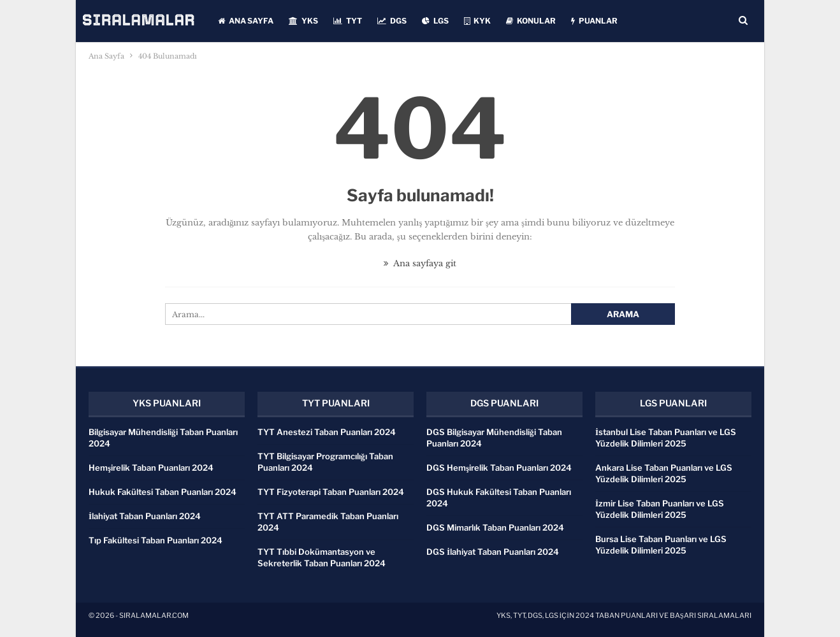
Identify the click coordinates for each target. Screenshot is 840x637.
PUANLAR (594, 21)
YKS (303, 21)
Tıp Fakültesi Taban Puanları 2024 (156, 540)
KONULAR (531, 21)
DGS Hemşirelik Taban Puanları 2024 (499, 468)
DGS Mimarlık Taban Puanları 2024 (495, 527)
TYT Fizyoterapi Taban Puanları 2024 (331, 492)
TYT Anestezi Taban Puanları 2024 (327, 432)
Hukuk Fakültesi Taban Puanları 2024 (163, 492)
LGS (435, 21)
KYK (477, 21)
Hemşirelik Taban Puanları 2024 (151, 468)
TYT (348, 21)
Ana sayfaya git (420, 263)
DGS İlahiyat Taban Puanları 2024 (493, 552)
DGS (392, 21)
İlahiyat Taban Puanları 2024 (145, 516)
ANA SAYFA (246, 21)
